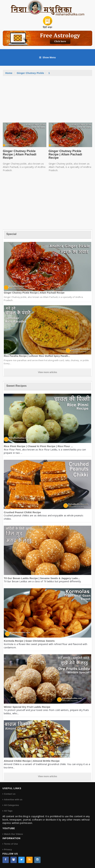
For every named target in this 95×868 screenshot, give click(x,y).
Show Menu (47, 57)
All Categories (11, 805)
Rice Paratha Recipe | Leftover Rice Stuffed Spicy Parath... (37, 356)
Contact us (10, 794)
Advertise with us (13, 800)
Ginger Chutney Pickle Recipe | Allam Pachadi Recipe (20, 154)
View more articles (47, 372)
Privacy (8, 849)
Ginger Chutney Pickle (30, 73)
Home (9, 73)
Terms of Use (11, 844)
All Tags (8, 811)
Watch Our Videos (13, 834)
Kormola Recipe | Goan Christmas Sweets (29, 641)
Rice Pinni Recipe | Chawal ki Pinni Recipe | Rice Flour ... (38, 446)
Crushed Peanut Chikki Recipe (22, 512)
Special (11, 234)
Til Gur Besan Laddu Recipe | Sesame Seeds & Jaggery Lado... (42, 578)
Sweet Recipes (16, 386)
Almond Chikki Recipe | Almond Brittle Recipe (32, 761)
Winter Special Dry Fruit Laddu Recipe (27, 707)
